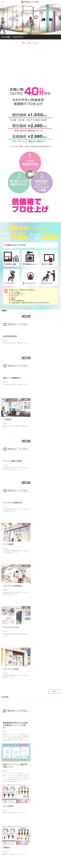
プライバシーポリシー (7, 861)
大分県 (3, 777)
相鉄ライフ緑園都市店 (17, 825)
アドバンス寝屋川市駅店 (17, 842)
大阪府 (3, 779)
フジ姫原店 (13, 834)
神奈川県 (4, 795)
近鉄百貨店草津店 (18, 37)
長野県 (3, 798)
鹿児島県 (4, 803)
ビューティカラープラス (44, 865)
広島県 (3, 785)
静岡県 (3, 801)
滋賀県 (3, 793)
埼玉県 (3, 774)
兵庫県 (3, 769)
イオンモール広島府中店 (17, 851)
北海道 (3, 771)
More (54, 525)
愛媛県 (3, 787)
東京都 (3, 790)
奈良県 (3, 782)
